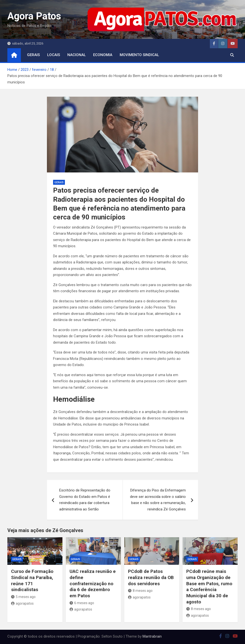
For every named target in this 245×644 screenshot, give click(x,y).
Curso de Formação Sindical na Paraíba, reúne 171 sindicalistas (32, 580)
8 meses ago (140, 591)
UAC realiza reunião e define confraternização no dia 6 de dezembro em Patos (93, 583)
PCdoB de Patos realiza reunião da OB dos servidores (151, 577)
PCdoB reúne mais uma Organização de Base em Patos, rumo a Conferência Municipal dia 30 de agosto (209, 586)
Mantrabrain (152, 636)
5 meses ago (23, 597)
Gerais (33, 55)
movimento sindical (139, 55)
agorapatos (22, 603)
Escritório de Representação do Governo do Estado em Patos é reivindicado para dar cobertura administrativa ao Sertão (85, 500)
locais (54, 55)
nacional (77, 55)
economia (103, 55)
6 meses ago (82, 603)
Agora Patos (34, 16)
